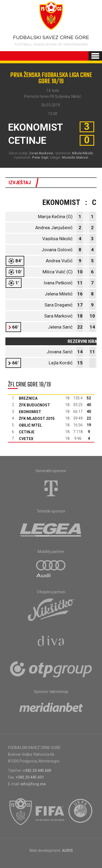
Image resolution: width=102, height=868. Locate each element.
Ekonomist (30, 412)
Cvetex (26, 439)
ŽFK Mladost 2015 (37, 419)
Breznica (28, 398)
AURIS (67, 850)
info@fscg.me (33, 784)
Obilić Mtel (30, 425)
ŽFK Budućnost (34, 405)
